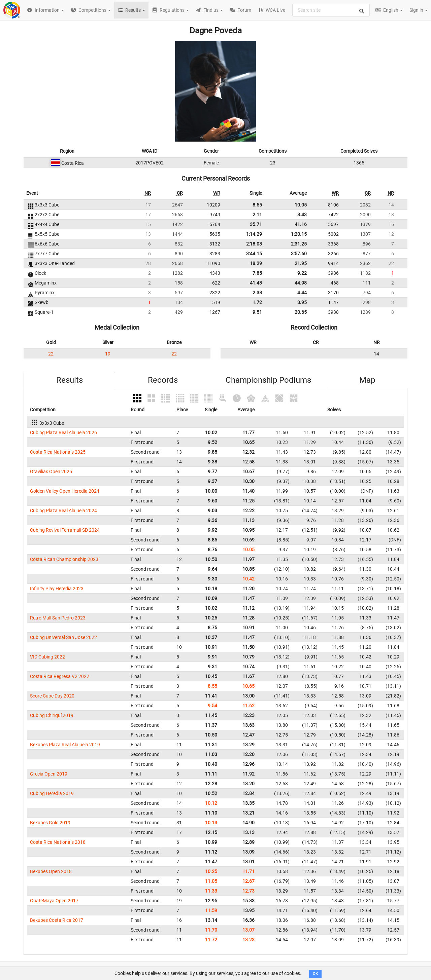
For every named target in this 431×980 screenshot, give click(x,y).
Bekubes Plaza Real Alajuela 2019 (65, 745)
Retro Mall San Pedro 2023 (58, 618)
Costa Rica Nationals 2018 (58, 842)
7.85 (257, 273)
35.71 (256, 224)
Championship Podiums (268, 380)
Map (367, 380)
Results (70, 380)
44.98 (301, 283)
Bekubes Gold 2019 (50, 823)
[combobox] (331, 10)
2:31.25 (299, 244)
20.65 (301, 312)
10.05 (301, 205)
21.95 (301, 263)
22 (51, 354)
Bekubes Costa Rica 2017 (57, 920)
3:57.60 (299, 254)
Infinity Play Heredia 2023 (57, 589)
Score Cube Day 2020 (52, 696)
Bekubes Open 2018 (51, 871)
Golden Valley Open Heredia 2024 (65, 491)
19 (108, 354)
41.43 (256, 283)
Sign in (419, 10)
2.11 (257, 215)
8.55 (257, 205)
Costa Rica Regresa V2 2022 (60, 676)
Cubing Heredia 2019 (52, 793)
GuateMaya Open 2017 (54, 901)
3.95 (302, 302)
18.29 (256, 263)
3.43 (302, 215)
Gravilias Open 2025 (51, 472)
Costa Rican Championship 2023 (64, 559)
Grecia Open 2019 (49, 774)
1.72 (257, 302)
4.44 (302, 293)
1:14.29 (254, 234)
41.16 (301, 224)
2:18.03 (254, 244)
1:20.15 (299, 234)
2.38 (257, 293)
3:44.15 (254, 254)
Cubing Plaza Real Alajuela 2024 (63, 511)
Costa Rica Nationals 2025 (58, 452)
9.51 (257, 312)
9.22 (302, 273)
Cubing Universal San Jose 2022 (63, 637)
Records (163, 380)
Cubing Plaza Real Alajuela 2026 (63, 432)
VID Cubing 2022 (47, 657)
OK (315, 974)
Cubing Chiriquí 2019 (52, 715)
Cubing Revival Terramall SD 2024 (65, 530)
